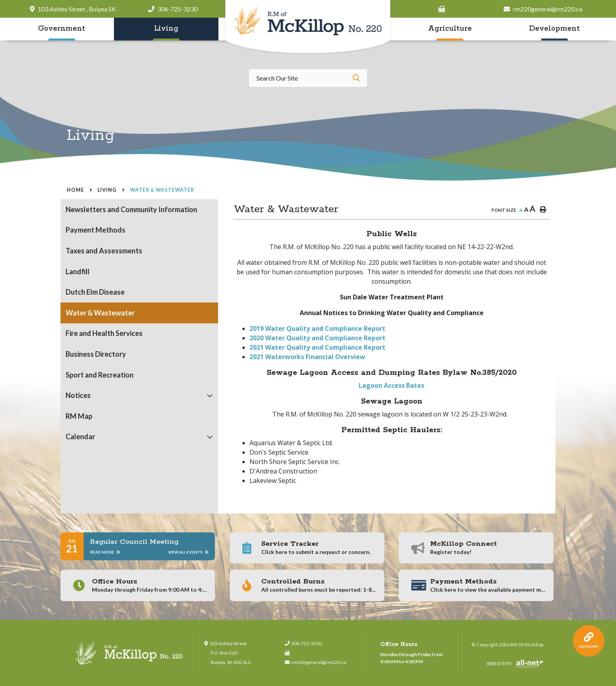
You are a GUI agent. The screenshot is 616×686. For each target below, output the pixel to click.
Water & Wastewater (162, 190)
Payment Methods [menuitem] (95, 230)
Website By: (515, 664)
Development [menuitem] (555, 29)
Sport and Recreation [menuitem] (100, 375)
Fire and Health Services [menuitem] (104, 333)
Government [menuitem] (62, 29)
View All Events (188, 552)
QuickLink (589, 641)
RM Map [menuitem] (79, 416)
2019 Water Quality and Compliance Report (317, 328)
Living (107, 190)
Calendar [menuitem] (80, 437)
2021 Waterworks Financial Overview (307, 357)
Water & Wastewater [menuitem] (100, 313)
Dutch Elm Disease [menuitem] (95, 292)
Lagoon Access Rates (391, 385)
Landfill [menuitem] (78, 271)
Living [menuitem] (166, 29)
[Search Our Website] (308, 78)
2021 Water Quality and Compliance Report (317, 347)
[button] (210, 395)
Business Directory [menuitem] (96, 354)
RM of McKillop (308, 27)
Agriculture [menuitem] (450, 29)
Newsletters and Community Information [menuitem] (131, 209)
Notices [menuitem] (78, 395)
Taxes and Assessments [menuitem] (104, 251)
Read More (105, 552)
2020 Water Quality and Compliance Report (317, 338)
